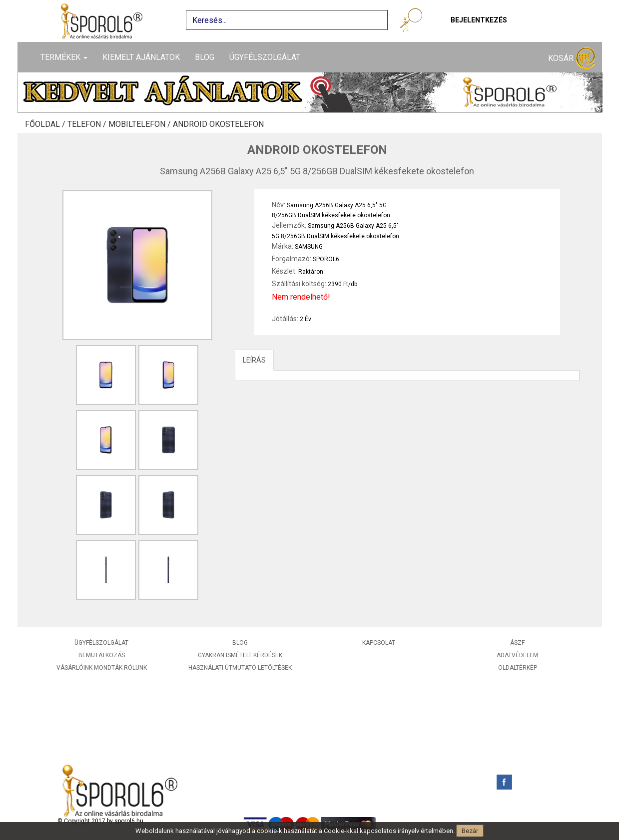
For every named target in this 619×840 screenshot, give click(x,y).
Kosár (572, 59)
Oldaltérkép (518, 668)
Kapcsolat (379, 643)
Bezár (470, 831)
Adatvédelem (517, 655)
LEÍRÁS (254, 360)
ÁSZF (517, 643)
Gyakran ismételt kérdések (240, 655)
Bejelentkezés (479, 20)
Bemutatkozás (102, 655)
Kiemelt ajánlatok (141, 57)
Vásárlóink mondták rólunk (102, 668)
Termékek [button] (64, 57)
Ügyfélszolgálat (265, 57)
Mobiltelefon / (141, 124)
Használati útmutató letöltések (240, 668)
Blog (205, 57)
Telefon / (88, 124)
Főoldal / (46, 124)
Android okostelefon (218, 124)
